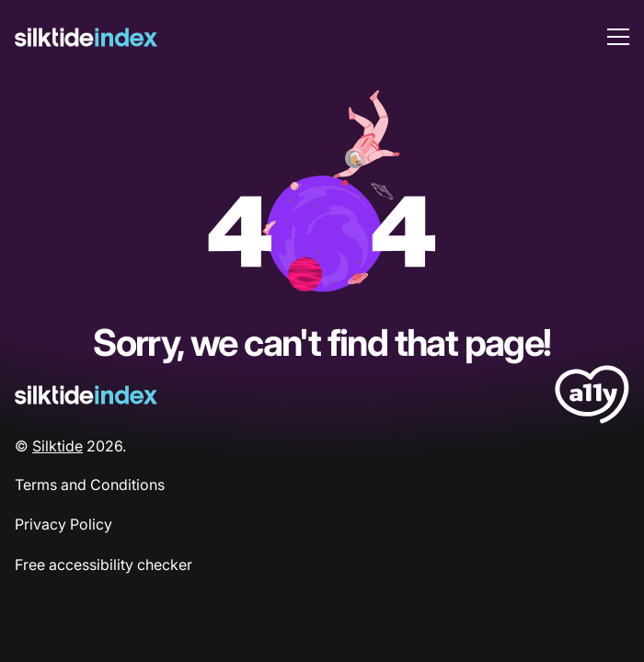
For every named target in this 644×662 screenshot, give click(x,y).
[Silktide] (86, 37)
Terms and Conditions (90, 485)
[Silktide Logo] (86, 395)
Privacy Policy (63, 524)
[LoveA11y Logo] (592, 398)
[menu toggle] (618, 37)
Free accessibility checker (103, 565)
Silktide (57, 446)
